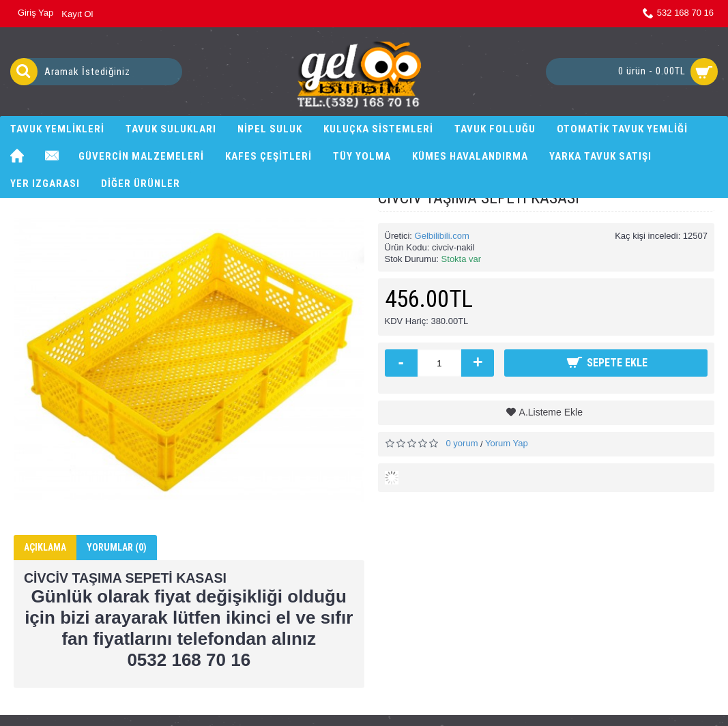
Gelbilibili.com (442, 236)
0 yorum (462, 443)
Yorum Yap (507, 443)
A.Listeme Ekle (551, 412)
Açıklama (45, 547)
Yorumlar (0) (117, 547)
